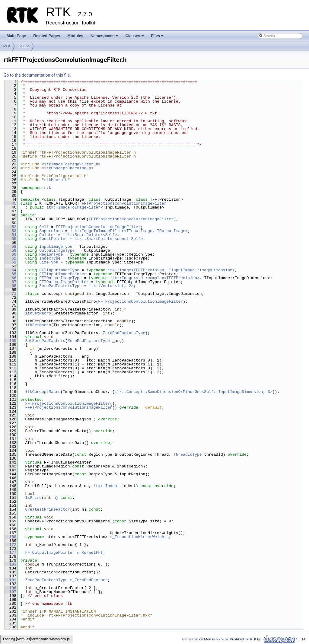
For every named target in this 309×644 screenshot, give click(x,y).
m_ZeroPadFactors (89, 580)
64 (10, 270)
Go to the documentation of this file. (37, 75)
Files (158, 37)
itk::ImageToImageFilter (73, 207)
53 (10, 231)
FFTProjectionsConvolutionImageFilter (124, 203)
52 (10, 227)
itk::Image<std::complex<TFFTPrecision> (154, 278)
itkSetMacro (38, 313)
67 (10, 282)
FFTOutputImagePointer (64, 282)
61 (10, 258)
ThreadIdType (188, 454)
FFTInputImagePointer (63, 274)
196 (10, 588)
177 (10, 553)
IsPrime (33, 498)
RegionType (51, 254)
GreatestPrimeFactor (47, 509)
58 (10, 247)
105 (10, 341)
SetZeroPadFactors (45, 341)
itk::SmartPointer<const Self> (109, 239)
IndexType (50, 258)
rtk (48, 188)
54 (10, 235)
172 (10, 545)
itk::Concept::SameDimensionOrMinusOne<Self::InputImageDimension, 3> (194, 392)
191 (10, 580)
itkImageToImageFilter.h (71, 164)
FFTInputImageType (59, 270)
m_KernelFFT (90, 553)
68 (10, 286)
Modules (75, 36)
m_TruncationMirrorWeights (139, 537)
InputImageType (56, 247)
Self (44, 227)
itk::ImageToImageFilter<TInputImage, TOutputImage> (129, 231)
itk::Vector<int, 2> (111, 286)
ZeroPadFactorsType (60, 286)
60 (10, 254)
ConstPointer (53, 239)
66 (10, 278)
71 (10, 294)
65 (10, 274)
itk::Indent (107, 486)
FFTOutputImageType (60, 278)
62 (10, 262)
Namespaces (105, 37)
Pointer (48, 235)
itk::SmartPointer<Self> (90, 235)
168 (10, 537)
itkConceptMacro (43, 392)
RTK (7, 46)
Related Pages (47, 36)
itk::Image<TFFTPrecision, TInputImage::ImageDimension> (171, 270)
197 (10, 592)
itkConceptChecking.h (68, 168)
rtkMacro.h (56, 180)
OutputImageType (57, 250)
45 (10, 203)
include (24, 46)
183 (10, 564)
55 (10, 239)
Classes (135, 37)
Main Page (16, 36)
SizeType (49, 262)
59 (10, 250)
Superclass (51, 231)
